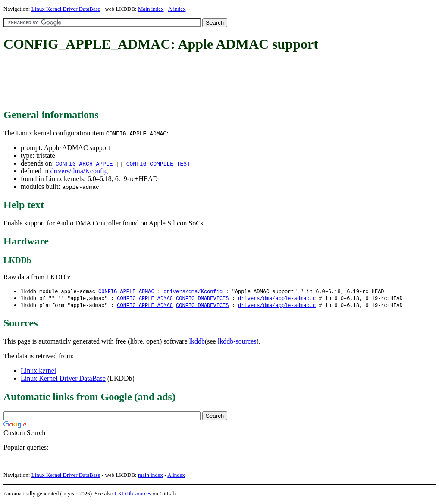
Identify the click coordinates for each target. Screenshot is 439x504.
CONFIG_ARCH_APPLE (84, 163)
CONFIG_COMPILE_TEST (158, 163)
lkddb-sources (237, 343)
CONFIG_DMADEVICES (202, 299)
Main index (151, 9)
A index (177, 9)
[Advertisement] (160, 81)
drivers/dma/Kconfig (79, 171)
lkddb (197, 343)
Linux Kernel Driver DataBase (66, 9)
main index (151, 476)
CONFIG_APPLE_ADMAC (126, 292)
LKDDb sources (133, 495)
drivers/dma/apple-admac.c (277, 299)
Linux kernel (38, 372)
